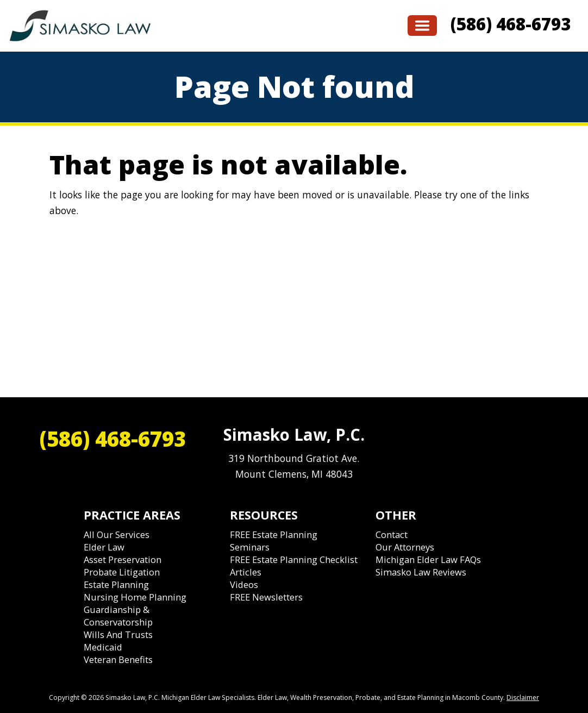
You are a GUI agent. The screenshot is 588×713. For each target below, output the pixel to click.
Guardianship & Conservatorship (118, 616)
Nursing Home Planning (135, 597)
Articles (246, 572)
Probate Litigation (122, 572)
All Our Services (117, 534)
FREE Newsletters (266, 597)
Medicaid (103, 647)
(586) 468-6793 (511, 24)
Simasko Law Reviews (421, 572)
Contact (392, 534)
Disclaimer (523, 698)
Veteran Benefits (118, 659)
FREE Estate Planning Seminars (274, 541)
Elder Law (104, 547)
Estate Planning (116, 584)
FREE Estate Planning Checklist (294, 559)
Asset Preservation (123, 559)
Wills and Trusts (118, 634)
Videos (244, 584)
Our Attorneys (405, 547)
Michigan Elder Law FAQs (428, 559)
